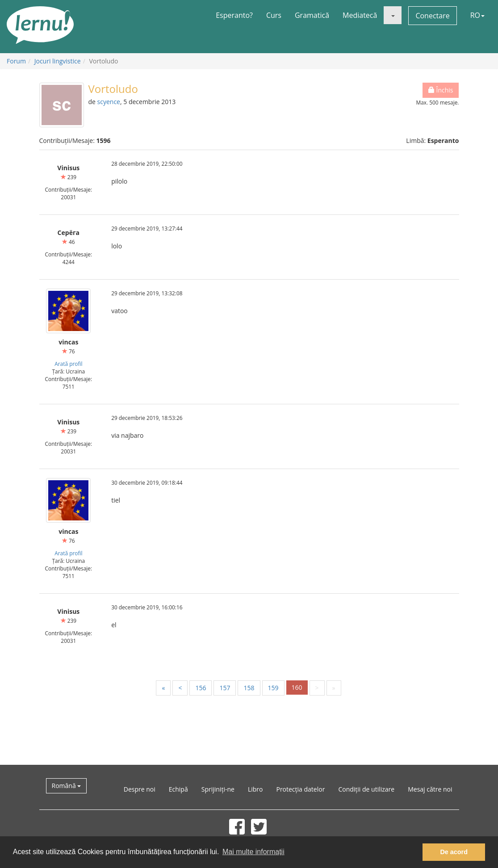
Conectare (432, 16)
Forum (16, 61)
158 (249, 688)
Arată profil (68, 364)
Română (67, 786)
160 (297, 687)
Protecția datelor (300, 789)
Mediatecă (360, 15)
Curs (274, 15)
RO (477, 15)
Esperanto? (234, 15)
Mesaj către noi (430, 789)
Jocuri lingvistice (58, 61)
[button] (393, 15)
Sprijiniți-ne (218, 789)
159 (273, 688)
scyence (109, 102)
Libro (255, 789)
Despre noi (140, 789)
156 (201, 688)
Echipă (178, 789)
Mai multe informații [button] (253, 852)
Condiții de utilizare (366, 789)
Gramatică (312, 15)
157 (225, 688)
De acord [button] (454, 852)
